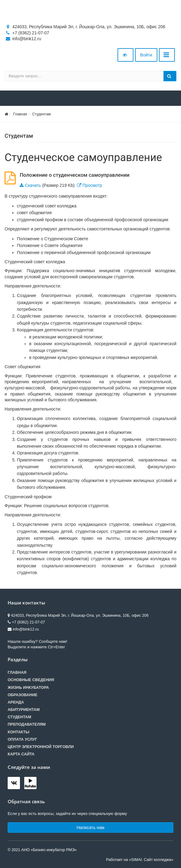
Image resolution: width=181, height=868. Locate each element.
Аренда (16, 702)
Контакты (19, 732)
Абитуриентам (24, 710)
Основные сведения (31, 680)
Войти (146, 55)
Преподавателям (27, 724)
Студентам (41, 114)
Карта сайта (21, 754)
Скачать (33, 185)
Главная (20, 114)
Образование (23, 695)
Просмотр (92, 185)
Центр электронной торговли (41, 747)
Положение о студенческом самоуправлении (75, 175)
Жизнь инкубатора (28, 688)
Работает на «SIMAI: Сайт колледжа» (140, 860)
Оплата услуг (22, 739)
